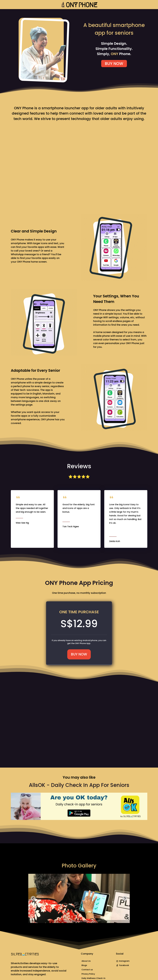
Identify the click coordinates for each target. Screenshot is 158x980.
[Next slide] (125, 898)
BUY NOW (114, 63)
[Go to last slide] (33, 898)
